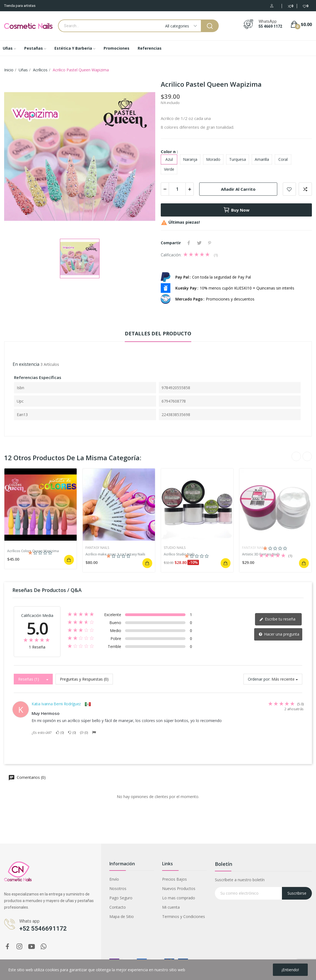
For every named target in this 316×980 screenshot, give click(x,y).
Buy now (236, 210)
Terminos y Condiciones (184, 916)
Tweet (199, 243)
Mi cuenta (171, 907)
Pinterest (210, 243)
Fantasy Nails (97, 548)
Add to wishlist (289, 189)
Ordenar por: (259, 679)
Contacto (118, 907)
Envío (114, 879)
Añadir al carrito (238, 189)
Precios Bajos (174, 879)
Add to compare (305, 189)
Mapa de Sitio (122, 916)
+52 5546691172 (43, 929)
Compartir (189, 243)
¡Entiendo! (290, 970)
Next (307, 456)
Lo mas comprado (179, 898)
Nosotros (118, 888)
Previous (296, 456)
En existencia (26, 364)
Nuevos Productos (179, 888)
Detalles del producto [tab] (158, 333)
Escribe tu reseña (277, 619)
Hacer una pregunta (279, 634)
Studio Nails (175, 548)
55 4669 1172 (270, 26)
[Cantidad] (177, 189)
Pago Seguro (121, 898)
